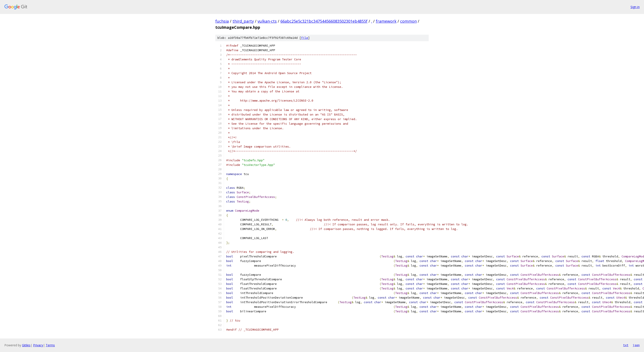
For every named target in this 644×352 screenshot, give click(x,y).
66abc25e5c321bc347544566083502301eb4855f (324, 21)
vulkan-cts (267, 21)
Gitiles (26, 345)
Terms (50, 345)
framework (386, 21)
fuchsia (222, 21)
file (305, 38)
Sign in (635, 7)
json (636, 345)
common (408, 21)
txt (626, 345)
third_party (243, 21)
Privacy (38, 345)
